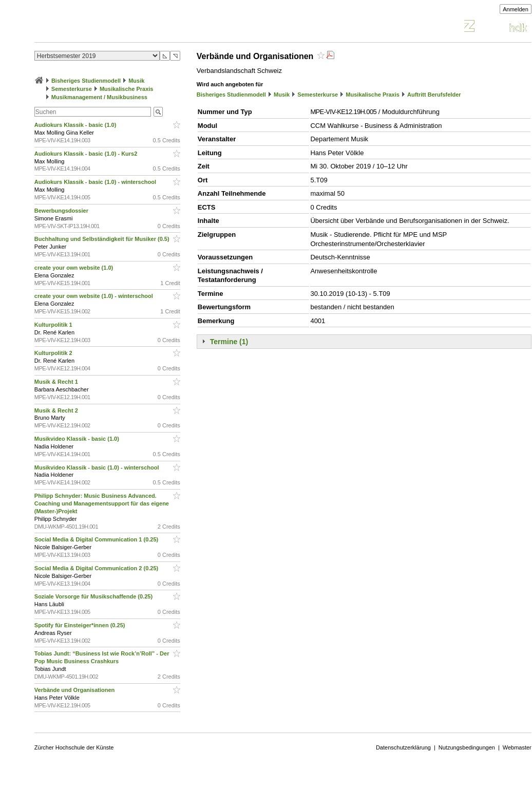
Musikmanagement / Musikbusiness (99, 97)
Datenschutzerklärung (403, 747)
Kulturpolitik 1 (54, 325)
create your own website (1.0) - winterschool (94, 296)
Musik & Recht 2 (57, 410)
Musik (136, 81)
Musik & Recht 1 (57, 382)
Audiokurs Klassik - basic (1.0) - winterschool (96, 182)
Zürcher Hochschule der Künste (74, 747)
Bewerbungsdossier (62, 211)
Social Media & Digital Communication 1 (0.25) (97, 539)
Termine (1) (229, 342)
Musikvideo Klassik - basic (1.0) (78, 439)
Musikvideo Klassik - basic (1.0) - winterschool (98, 467)
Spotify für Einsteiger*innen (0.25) (81, 625)
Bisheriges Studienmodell (86, 81)
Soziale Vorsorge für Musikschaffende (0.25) (94, 596)
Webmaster (517, 747)
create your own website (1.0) (75, 268)
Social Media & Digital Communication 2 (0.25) (97, 568)
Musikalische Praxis (127, 89)
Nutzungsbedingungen (467, 747)
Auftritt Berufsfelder (434, 95)
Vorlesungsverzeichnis (110, 27)
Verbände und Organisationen (75, 690)
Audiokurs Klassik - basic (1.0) (76, 125)
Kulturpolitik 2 (54, 353)
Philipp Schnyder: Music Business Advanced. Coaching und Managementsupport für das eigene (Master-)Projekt (102, 503)
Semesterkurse (72, 89)
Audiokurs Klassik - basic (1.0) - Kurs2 (87, 154)
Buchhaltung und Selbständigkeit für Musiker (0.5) (103, 239)
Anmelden (516, 9)
